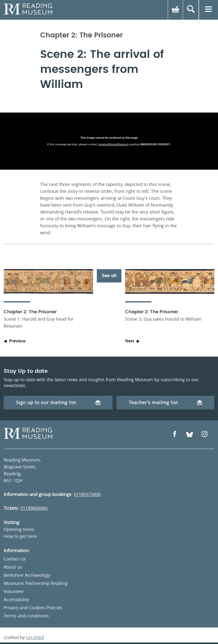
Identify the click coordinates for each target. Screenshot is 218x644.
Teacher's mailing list (165, 402)
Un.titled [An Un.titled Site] (35, 637)
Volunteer (14, 591)
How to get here (20, 536)
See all (109, 276)
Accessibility (16, 599)
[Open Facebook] (175, 435)
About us (13, 567)
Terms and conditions (26, 616)
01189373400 (87, 494)
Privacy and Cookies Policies (33, 608)
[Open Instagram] (204, 435)
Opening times (19, 529)
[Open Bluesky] (190, 435)
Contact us (15, 559)
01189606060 (34, 508)
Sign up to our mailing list (58, 402)
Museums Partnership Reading (36, 583)
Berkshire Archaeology (27, 575)
